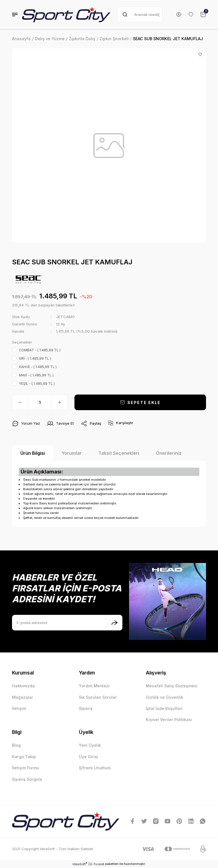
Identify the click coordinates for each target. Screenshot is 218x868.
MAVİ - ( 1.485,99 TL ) (36, 375)
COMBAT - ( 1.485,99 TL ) (40, 350)
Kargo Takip (24, 757)
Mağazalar (23, 697)
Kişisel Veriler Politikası (169, 720)
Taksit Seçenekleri (119, 453)
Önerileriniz (169, 453)
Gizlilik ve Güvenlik (164, 697)
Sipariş (86, 708)
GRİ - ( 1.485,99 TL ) (35, 358)
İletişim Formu (26, 768)
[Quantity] (40, 402)
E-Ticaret (97, 864)
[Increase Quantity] (60, 402)
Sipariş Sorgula (27, 779)
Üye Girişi (89, 757)
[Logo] (66, 14)
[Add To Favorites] (200, 54)
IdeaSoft (80, 864)
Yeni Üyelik (90, 745)
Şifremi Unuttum (95, 768)
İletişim (19, 708)
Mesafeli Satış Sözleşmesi (172, 686)
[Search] (140, 14)
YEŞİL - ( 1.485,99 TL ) (37, 384)
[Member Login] (179, 14)
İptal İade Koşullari (164, 708)
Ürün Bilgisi (33, 453)
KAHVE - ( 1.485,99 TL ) (38, 367)
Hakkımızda (23, 686)
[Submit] (115, 623)
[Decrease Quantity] (20, 402)
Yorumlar (72, 453)
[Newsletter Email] (67, 623)
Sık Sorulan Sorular (98, 697)
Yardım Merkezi (94, 686)
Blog (16, 745)
